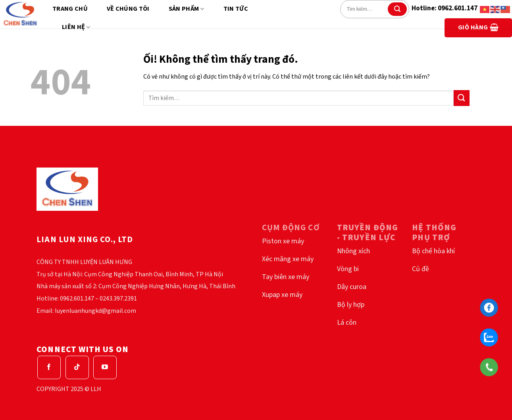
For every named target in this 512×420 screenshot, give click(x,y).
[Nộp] (397, 9)
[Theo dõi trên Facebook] (49, 367)
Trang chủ (70, 9)
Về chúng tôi (128, 9)
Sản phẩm (187, 9)
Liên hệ (76, 27)
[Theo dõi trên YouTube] (105, 367)
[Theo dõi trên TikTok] (77, 367)
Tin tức (236, 9)
